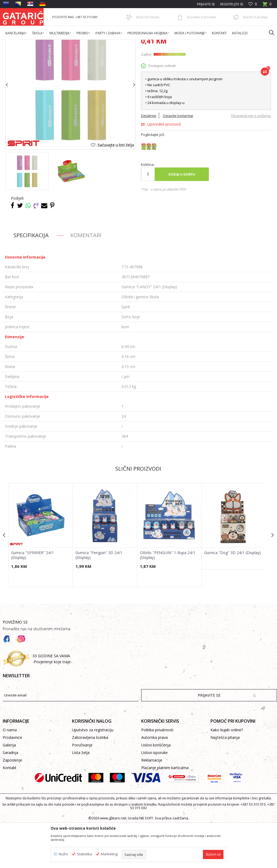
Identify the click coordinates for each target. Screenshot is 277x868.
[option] (27, 215)
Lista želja (81, 797)
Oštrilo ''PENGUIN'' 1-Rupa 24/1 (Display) (167, 599)
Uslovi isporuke (154, 797)
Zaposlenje (12, 804)
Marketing (109, 854)
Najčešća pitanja (225, 782)
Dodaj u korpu (182, 218)
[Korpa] (267, 6)
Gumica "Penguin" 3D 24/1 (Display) (99, 599)
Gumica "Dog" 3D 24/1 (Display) (232, 596)
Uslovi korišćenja (156, 789)
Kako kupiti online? (227, 774)
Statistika (84, 854)
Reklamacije (152, 804)
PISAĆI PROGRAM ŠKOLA (98, 43)
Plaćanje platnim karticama (165, 812)
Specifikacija (31, 279)
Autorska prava (154, 782)
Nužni (63, 854)
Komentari (86, 279)
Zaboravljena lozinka (90, 782)
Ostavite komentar (178, 160)
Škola (71, 43)
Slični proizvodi (138, 512)
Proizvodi (56, 43)
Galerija (9, 789)
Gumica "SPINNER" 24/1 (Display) (32, 599)
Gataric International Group (24, 43)
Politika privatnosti (157, 774)
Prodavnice (12, 782)
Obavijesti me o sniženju (250, 160)
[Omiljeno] (253, 4)
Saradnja (10, 797)
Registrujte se (232, 4)
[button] (269, 32)
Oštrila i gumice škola (136, 43)
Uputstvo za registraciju (93, 774)
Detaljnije (148, 160)
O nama (10, 774)
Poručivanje (82, 789)
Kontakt (10, 812)
